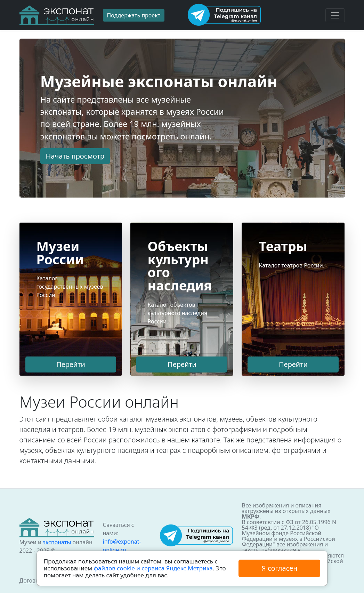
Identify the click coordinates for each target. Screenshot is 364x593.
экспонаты (57, 542)
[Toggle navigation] (335, 15)
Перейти (71, 364)
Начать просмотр (75, 156)
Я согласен (279, 568)
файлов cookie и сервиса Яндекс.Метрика (153, 568)
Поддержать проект (134, 15)
